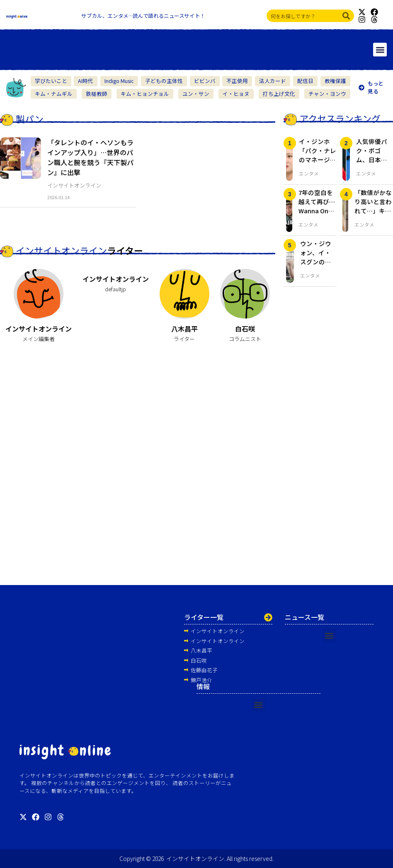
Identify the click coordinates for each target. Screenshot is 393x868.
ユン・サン (196, 94)
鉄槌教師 (97, 94)
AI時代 (86, 81)
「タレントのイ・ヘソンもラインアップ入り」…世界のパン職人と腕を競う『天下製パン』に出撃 (90, 157)
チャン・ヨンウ (327, 94)
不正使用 (237, 81)
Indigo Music (119, 81)
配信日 (305, 81)
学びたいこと (51, 81)
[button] (380, 50)
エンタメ (309, 173)
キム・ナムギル (54, 94)
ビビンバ (205, 81)
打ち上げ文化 (279, 94)
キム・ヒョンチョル (145, 94)
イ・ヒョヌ (236, 94)
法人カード (273, 81)
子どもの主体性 (164, 81)
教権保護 (335, 81)
